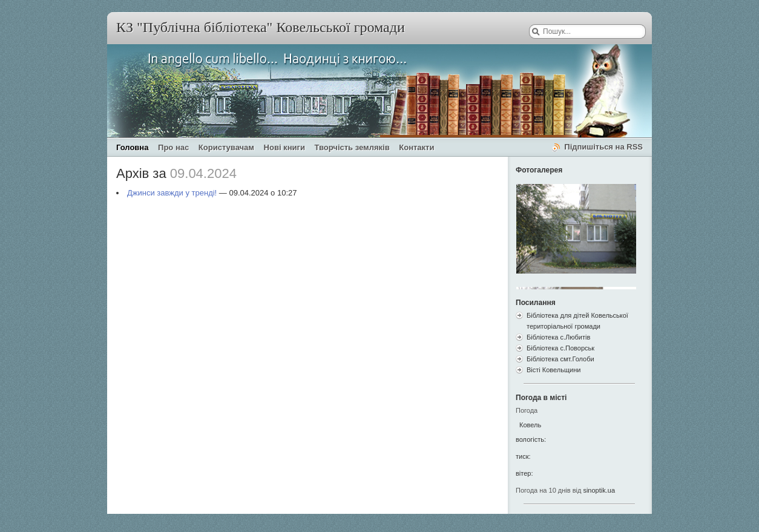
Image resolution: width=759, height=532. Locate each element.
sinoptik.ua (599, 490)
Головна (132, 147)
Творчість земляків (352, 147)
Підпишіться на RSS (603, 147)
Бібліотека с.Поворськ (560, 348)
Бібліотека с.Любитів (558, 337)
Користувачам (226, 147)
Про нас (173, 147)
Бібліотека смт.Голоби (560, 359)
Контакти (416, 147)
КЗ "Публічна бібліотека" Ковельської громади (261, 27)
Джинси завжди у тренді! (172, 193)
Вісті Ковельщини (554, 370)
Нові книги (284, 147)
